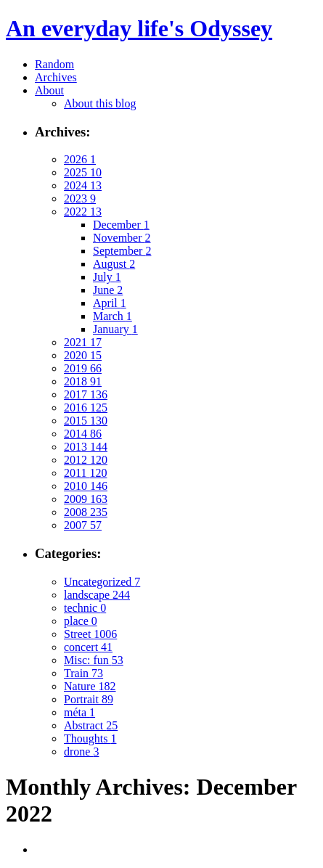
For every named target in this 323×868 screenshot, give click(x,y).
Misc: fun (94, 660)
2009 (86, 499)
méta (79, 712)
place (81, 621)
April (110, 303)
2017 (86, 394)
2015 (86, 421)
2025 (83, 172)
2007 (83, 525)
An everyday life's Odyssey (139, 28)
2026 (80, 159)
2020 (83, 355)
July (107, 277)
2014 (83, 434)
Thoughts (90, 738)
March (113, 316)
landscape (97, 595)
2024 (83, 185)
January (115, 329)
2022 (83, 212)
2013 (86, 447)
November (122, 238)
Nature (90, 686)
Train (83, 673)
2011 (85, 473)
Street (90, 634)
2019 (83, 368)
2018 (83, 381)
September (122, 251)
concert (88, 647)
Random (54, 64)
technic (85, 608)
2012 (86, 460)
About (49, 90)
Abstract (91, 725)
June (108, 290)
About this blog (100, 103)
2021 (83, 342)
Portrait (89, 699)
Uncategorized (102, 582)
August (114, 264)
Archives (56, 77)
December (121, 225)
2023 (80, 198)
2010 (86, 486)
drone (81, 752)
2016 (86, 408)
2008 (86, 512)
